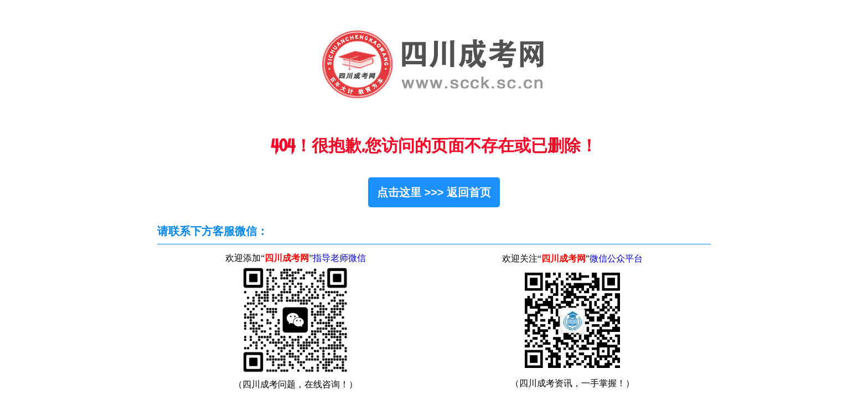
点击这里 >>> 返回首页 (434, 192)
